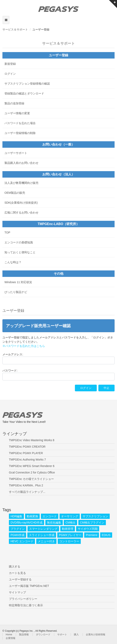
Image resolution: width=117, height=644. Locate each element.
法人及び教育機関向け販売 (21, 183)
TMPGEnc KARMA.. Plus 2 (26, 485)
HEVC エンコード (22, 541)
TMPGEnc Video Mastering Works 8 (32, 440)
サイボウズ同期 (88, 529)
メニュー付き (46, 541)
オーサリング (70, 516)
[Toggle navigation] (6, 20)
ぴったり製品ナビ (16, 292)
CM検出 (70, 523)
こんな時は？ (13, 262)
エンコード (50, 516)
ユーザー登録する (20, 579)
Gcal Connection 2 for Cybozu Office (32, 472)
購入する (15, 567)
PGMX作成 (18, 535)
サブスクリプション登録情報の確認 (27, 84)
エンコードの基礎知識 (19, 242)
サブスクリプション (95, 516)
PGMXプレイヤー (70, 535)
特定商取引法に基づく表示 (26, 605)
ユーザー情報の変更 (17, 113)
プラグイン (18, 529)
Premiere (92, 535)
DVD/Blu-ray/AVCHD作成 (27, 523)
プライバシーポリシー (23, 599)
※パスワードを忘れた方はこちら (24, 346)
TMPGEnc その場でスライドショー (31, 479)
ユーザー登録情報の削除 (20, 133)
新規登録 (10, 64)
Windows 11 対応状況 (18, 282)
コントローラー (69, 541)
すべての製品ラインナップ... (27, 492)
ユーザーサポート (16, 153)
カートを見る (17, 573)
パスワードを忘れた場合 (20, 123)
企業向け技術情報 (96, 635)
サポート (62, 635)
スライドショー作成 (42, 535)
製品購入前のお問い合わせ (21, 163)
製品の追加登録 (14, 103)
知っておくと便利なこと (20, 252)
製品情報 (24, 635)
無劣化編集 (54, 523)
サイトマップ (17, 592)
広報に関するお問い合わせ (21, 213)
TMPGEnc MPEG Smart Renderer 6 (32, 466)
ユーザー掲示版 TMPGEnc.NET (29, 586)
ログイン (10, 74)
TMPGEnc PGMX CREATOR (27, 447)
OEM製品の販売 (15, 193)
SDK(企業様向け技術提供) (21, 203)
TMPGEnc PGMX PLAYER (26, 453)
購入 (76, 635)
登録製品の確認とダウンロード (24, 93)
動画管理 (68, 529)
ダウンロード (43, 635)
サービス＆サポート (15, 29)
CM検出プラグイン (92, 523)
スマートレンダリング (43, 529)
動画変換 (32, 516)
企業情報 (11, 638)
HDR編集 (16, 516)
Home (9, 635)
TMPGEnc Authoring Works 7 (27, 460)
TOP (7, 232)
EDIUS (106, 535)
